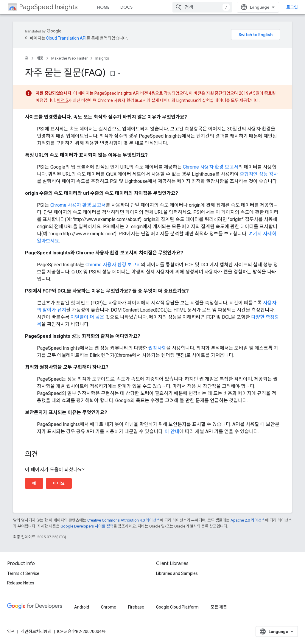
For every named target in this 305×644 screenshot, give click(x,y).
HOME (103, 7)
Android (82, 607)
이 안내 (172, 431)
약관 (11, 631)
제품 (40, 58)
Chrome (109, 607)
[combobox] (202, 7)
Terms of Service (23, 573)
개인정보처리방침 (36, 631)
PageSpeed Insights (48, 7)
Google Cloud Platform (177, 607)
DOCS (126, 7)
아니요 (59, 483)
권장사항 (157, 348)
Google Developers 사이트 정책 (87, 526)
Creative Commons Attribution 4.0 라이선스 (124, 520)
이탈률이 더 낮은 (87, 317)
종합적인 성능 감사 (259, 174)
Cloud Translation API (66, 38)
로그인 (292, 7)
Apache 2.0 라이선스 (248, 520)
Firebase (136, 607)
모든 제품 (219, 607)
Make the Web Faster (69, 58)
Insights (102, 58)
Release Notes (21, 583)
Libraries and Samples (177, 573)
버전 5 (62, 100)
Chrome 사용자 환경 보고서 (211, 167)
